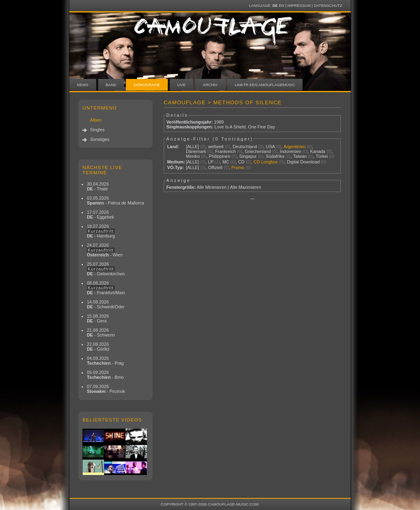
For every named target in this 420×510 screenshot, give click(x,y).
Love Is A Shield (230, 127)
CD (241, 162)
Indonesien (291, 151)
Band (111, 85)
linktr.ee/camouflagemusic (265, 85)
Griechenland (258, 151)
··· (252, 199)
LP (211, 162)
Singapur (248, 156)
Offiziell (215, 167)
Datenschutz (328, 5)
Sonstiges (100, 139)
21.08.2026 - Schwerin (101, 332)
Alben (96, 120)
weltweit (216, 147)
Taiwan (300, 156)
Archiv (210, 85)
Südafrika (275, 156)
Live (182, 85)
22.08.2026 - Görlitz (98, 347)
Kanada (318, 151)
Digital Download (303, 162)
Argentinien (295, 147)
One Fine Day (262, 127)
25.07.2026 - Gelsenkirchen (106, 269)
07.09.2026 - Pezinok (106, 389)
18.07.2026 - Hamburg (101, 231)
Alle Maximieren (246, 187)
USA (270, 147)
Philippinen (219, 156)
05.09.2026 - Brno (105, 375)
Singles (97, 130)
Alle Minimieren (212, 187)
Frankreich (225, 151)
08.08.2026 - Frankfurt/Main (106, 288)
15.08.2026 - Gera (98, 318)
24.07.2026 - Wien (105, 250)
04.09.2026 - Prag (105, 361)
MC (226, 162)
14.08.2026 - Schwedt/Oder (106, 304)
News (83, 85)
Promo (238, 167)
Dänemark (196, 151)
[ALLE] (192, 147)
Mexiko (193, 156)
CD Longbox (266, 162)
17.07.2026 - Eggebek (101, 215)
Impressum (299, 5)
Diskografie (147, 85)
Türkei (322, 156)
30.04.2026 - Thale (98, 186)
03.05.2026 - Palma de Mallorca (115, 200)
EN (281, 5)
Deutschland (245, 147)
